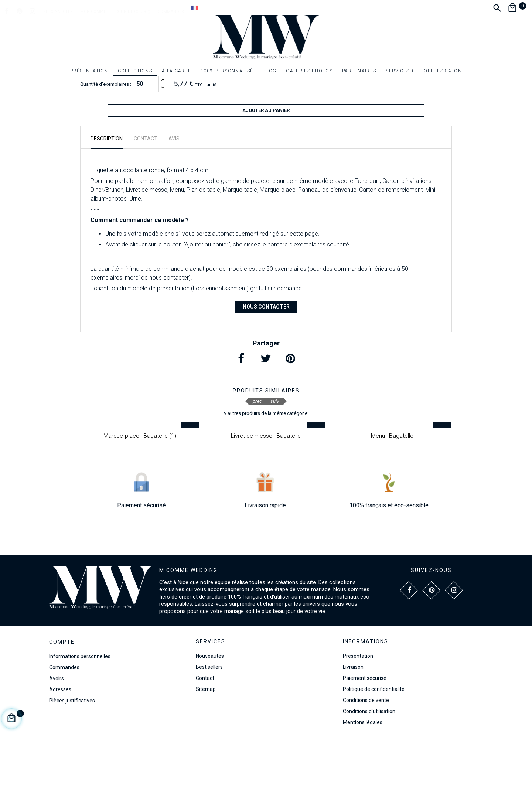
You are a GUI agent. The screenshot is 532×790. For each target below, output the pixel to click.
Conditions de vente (366, 750)
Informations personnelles (80, 706)
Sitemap (206, 739)
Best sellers (209, 717)
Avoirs (57, 729)
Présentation (358, 706)
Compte (62, 692)
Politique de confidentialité (374, 739)
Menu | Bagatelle (392, 486)
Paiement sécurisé (365, 728)
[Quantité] (146, 137)
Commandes (64, 718)
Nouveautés (210, 706)
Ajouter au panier (266, 164)
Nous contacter (266, 357)
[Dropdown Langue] (195, 8)
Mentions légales (363, 773)
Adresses (60, 740)
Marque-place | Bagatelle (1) (140, 486)
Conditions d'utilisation (369, 762)
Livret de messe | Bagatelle (266, 486)
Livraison (353, 717)
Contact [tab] (146, 189)
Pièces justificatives (72, 751)
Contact (205, 728)
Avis (174, 189)
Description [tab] (107, 189)
